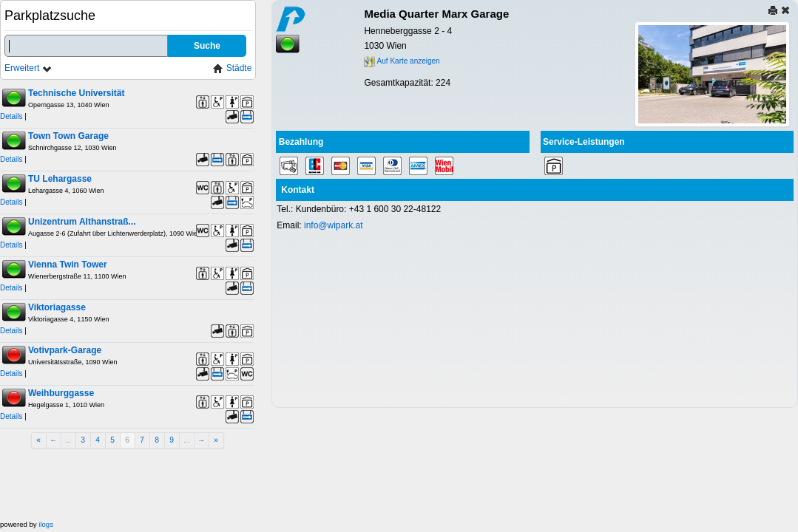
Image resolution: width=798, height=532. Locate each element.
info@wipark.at (334, 225)
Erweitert (28, 68)
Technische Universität (77, 93)
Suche (207, 46)
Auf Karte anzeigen (402, 61)
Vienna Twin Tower (68, 265)
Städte (232, 68)
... (68, 440)
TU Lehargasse (60, 179)
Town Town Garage (68, 136)
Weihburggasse (61, 393)
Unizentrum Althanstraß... (82, 222)
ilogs (46, 524)
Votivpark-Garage (65, 350)
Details (11, 116)
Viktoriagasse (57, 307)
